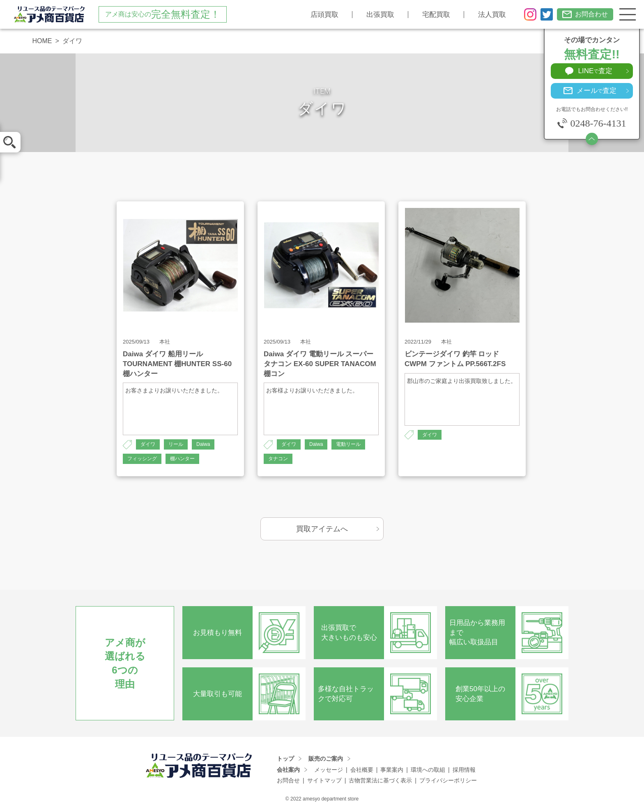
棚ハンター (182, 459)
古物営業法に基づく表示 (380, 780)
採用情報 (464, 770)
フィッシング (142, 459)
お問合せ (288, 780)
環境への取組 (428, 770)
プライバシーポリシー (448, 780)
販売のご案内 (326, 759)
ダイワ (148, 444)
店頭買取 (324, 15)
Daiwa (203, 444)
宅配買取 (436, 15)
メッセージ (329, 770)
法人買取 (492, 15)
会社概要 (362, 770)
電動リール (348, 444)
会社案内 (288, 770)
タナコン (278, 459)
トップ (285, 759)
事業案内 (392, 770)
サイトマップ (324, 780)
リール (176, 444)
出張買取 (380, 15)
